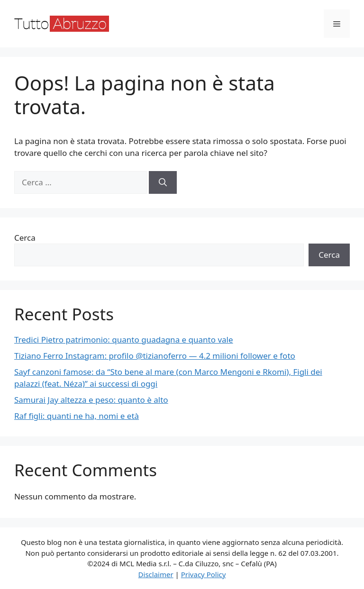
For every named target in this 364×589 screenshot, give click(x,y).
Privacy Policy (204, 574)
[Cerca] (163, 182)
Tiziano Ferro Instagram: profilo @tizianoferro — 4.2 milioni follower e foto (155, 356)
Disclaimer (156, 574)
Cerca (25, 238)
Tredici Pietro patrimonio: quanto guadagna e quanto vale (124, 340)
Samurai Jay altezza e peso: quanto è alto (91, 400)
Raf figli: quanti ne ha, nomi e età (77, 416)
